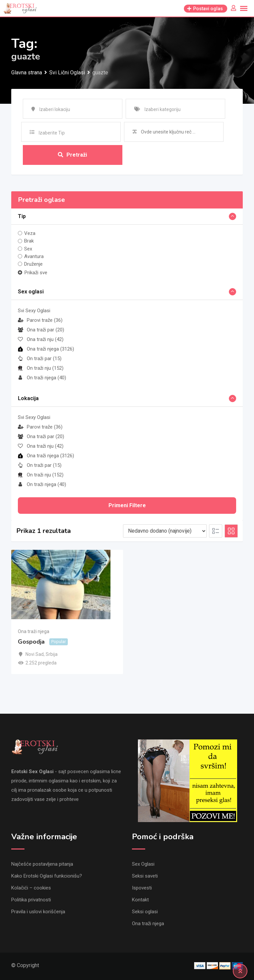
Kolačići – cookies (31, 888)
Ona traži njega (46, 349)
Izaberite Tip (52, 133)
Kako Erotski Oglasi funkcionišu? (47, 876)
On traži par (40, 358)
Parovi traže (40, 320)
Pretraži (72, 155)
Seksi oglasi (145, 912)
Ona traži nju (41, 339)
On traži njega (42, 378)
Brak (29, 241)
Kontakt (140, 900)
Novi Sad (35, 654)
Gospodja (31, 642)
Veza (30, 233)
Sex (28, 249)
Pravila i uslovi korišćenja (38, 912)
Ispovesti (142, 888)
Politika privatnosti (31, 900)
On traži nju (41, 368)
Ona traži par (41, 330)
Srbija (52, 654)
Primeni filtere (127, 505)
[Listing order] (165, 531)
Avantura (34, 256)
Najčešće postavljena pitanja (42, 864)
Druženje (33, 264)
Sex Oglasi (143, 864)
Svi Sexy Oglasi (34, 311)
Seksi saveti (145, 876)
